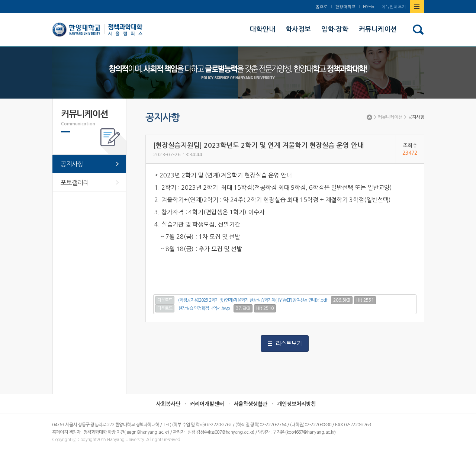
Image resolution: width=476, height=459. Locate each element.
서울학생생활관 (250, 404)
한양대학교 (345, 7)
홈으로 (321, 7)
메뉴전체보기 (394, 7)
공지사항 (416, 117)
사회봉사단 (168, 404)
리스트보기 (289, 343)
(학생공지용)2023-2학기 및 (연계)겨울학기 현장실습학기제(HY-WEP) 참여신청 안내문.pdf (253, 300)
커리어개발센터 (207, 404)
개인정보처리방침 (296, 404)
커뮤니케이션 (390, 117)
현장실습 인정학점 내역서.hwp (204, 308)
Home (369, 117)
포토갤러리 (75, 182)
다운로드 (165, 300)
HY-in (369, 7)
